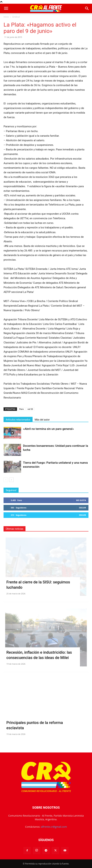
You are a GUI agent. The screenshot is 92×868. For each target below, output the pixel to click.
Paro (21, 409)
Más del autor (42, 420)
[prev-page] (6, 480)
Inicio (6, 17)
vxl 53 (30, 409)
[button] (6, 8)
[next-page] (11, 480)
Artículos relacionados (18, 420)
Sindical (16, 17)
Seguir (83, 508)
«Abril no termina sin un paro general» (48, 429)
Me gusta (81, 500)
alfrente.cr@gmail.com (54, 827)
